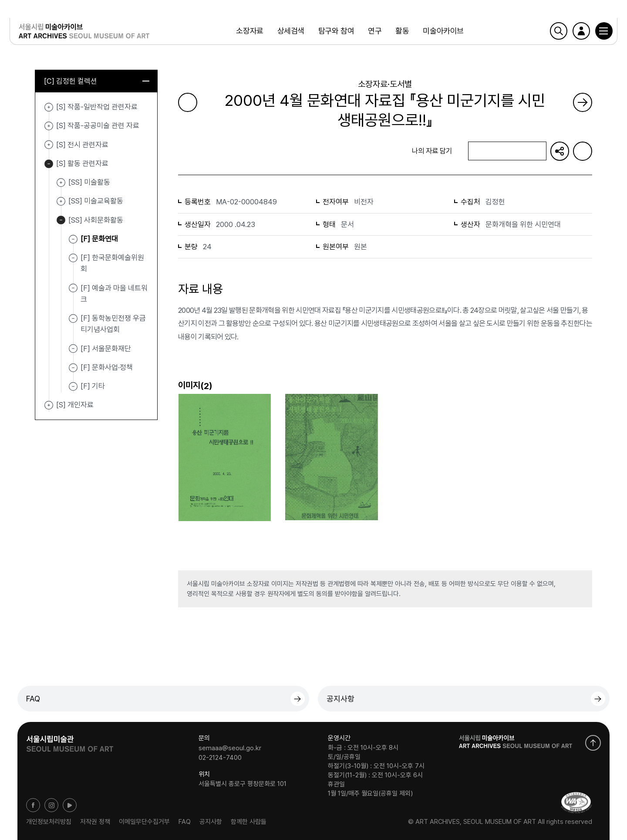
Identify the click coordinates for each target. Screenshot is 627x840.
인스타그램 (51, 805)
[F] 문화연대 (99, 240)
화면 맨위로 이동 (593, 743)
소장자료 (249, 32)
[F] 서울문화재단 (106, 349)
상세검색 (290, 32)
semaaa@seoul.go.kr (230, 748)
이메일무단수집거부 (144, 822)
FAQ (33, 699)
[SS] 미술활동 (61, 183)
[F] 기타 (93, 387)
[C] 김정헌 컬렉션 (97, 81)
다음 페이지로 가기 (583, 102)
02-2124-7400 (220, 757)
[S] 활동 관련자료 (49, 165)
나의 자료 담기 (507, 151)
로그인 (573, 33)
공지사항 (340, 699)
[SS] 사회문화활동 (61, 221)
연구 (374, 32)
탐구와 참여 (335, 32)
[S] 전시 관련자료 (49, 146)
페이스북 (33, 805)
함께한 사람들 (249, 822)
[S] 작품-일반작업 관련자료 (49, 108)
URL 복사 (560, 151)
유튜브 (70, 805)
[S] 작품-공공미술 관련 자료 (49, 127)
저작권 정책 (95, 822)
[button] (596, 33)
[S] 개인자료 (49, 406)
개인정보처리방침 (49, 822)
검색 (551, 33)
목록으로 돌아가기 (215, 151)
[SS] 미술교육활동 (61, 202)
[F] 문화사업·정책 (107, 368)
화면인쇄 (583, 151)
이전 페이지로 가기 (188, 102)
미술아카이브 (442, 32)
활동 (401, 32)
